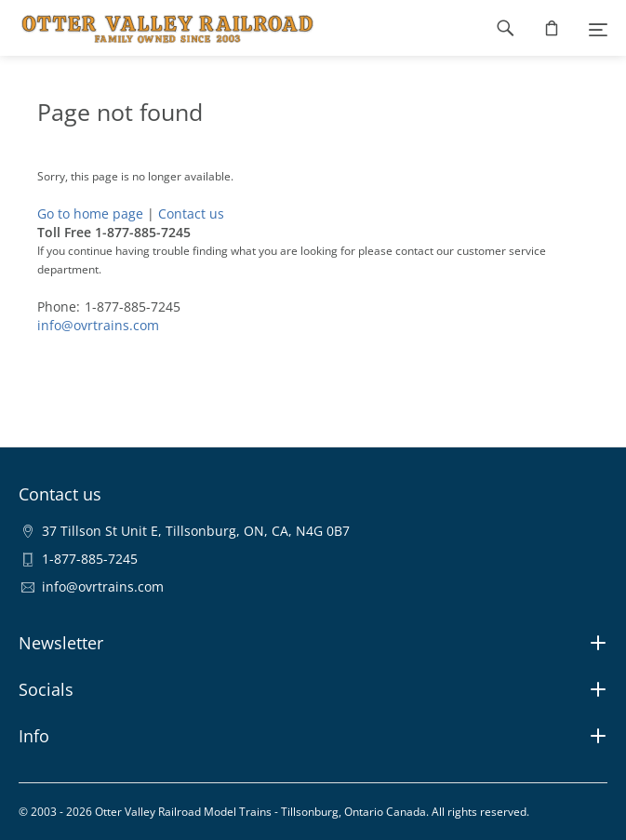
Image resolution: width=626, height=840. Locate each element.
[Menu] (598, 28)
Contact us (191, 213)
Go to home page (90, 213)
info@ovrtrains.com (98, 325)
